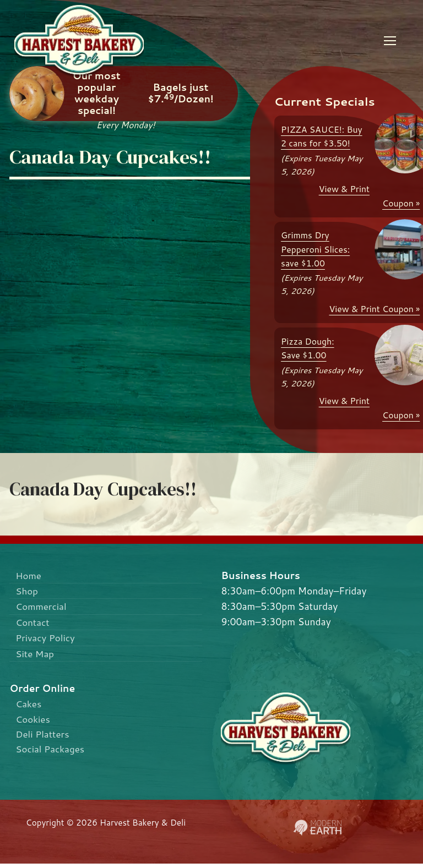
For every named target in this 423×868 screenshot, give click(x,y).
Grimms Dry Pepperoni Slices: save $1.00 (315, 249)
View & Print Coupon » (374, 309)
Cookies (34, 722)
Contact (34, 623)
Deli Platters (44, 738)
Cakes (29, 706)
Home (29, 575)
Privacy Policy (47, 640)
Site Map (36, 656)
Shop (28, 591)
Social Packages (51, 753)
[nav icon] (390, 40)
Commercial (42, 607)
